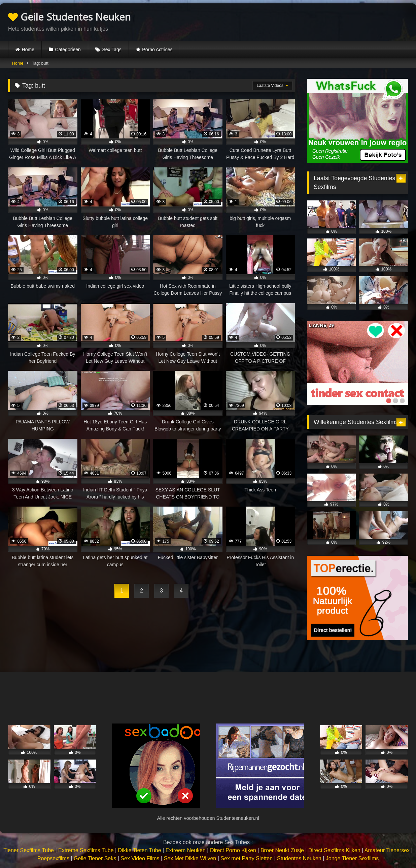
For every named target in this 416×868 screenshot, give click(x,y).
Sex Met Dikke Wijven (190, 858)
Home (28, 50)
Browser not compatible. (329, 21)
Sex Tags (112, 50)
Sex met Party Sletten (247, 858)
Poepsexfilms (53, 858)
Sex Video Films (140, 858)
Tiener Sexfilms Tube (29, 850)
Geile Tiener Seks (95, 858)
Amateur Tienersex (387, 850)
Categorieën (68, 50)
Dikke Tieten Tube (140, 850)
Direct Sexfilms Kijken (334, 850)
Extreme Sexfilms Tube (86, 850)
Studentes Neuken (299, 858)
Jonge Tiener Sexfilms (352, 858)
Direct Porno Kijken (233, 850)
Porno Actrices (157, 50)
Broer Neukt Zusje (282, 850)
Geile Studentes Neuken (69, 17)
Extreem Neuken (186, 850)
